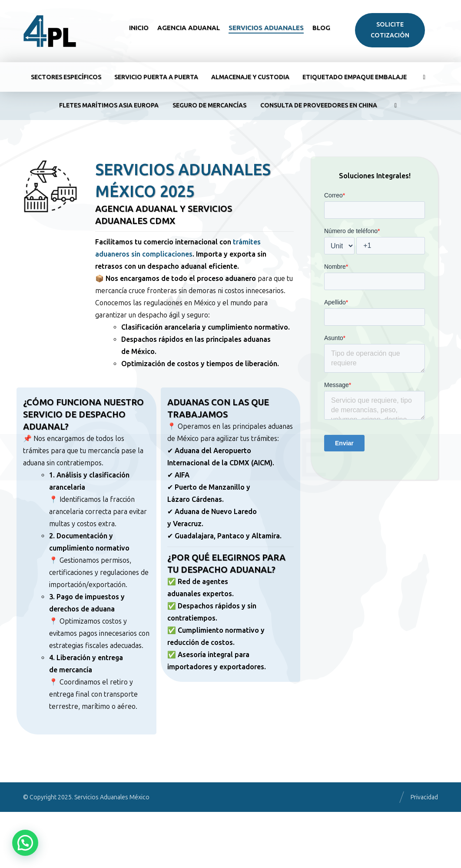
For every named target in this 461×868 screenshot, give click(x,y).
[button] (25, 843)
